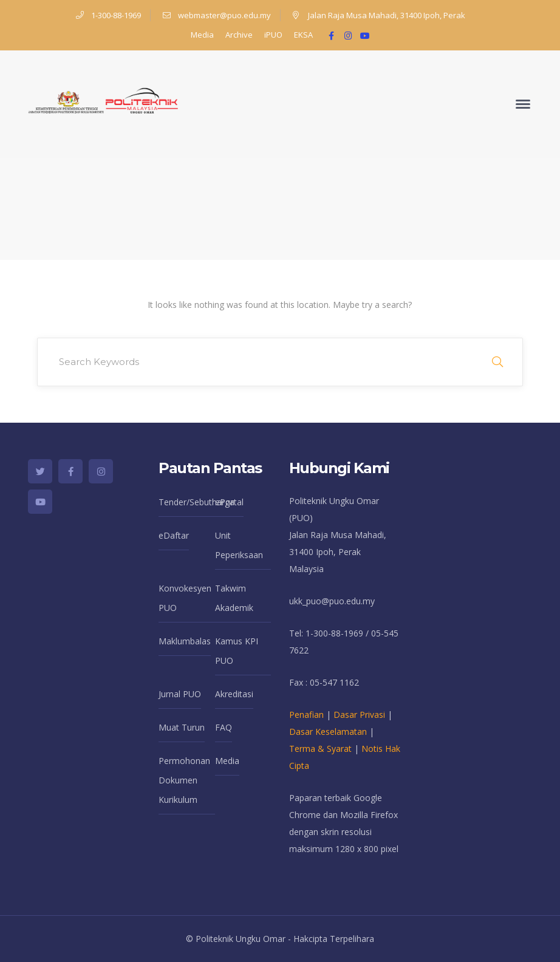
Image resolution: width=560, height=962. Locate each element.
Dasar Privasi (359, 715)
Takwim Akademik (234, 598)
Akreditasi (234, 694)
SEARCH (497, 362)
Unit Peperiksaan (239, 545)
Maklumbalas (185, 641)
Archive (239, 35)
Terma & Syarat (320, 749)
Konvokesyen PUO (185, 598)
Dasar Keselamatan (328, 732)
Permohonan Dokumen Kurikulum (184, 780)
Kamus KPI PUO (237, 651)
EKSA (303, 35)
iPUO (273, 35)
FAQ (224, 727)
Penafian (306, 715)
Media (202, 35)
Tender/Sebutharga (196, 502)
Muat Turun (182, 727)
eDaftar (174, 535)
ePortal (229, 502)
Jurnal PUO (180, 694)
